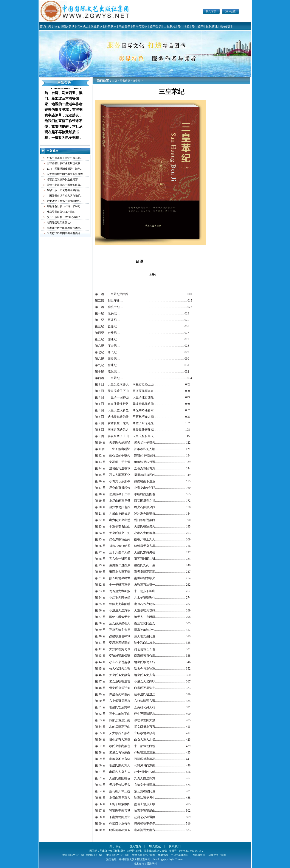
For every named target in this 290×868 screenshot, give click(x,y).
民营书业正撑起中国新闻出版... (64, 185)
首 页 (43, 26)
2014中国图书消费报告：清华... (64, 169)
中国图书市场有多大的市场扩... (64, 196)
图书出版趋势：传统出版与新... (64, 158)
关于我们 (54, 26)
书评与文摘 (140, 26)
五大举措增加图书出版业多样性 (65, 174)
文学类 (137, 81)
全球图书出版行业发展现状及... (64, 163)
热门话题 (184, 26)
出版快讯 (68, 26)
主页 (115, 81)
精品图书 (124, 26)
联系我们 (226, 26)
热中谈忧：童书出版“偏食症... (64, 201)
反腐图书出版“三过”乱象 (61, 212)
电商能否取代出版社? (59, 223)
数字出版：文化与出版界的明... (64, 190)
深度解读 (96, 26)
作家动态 (82, 26)
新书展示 (110, 26)
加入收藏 (230, 11)
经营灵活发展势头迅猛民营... (63, 179)
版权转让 (212, 26)
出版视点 (170, 26)
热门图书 (198, 26)
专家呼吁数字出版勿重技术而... (64, 228)
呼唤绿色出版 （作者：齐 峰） (64, 206)
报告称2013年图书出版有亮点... (64, 233)
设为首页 (211, 11)
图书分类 (156, 26)
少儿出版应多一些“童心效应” (63, 217)
